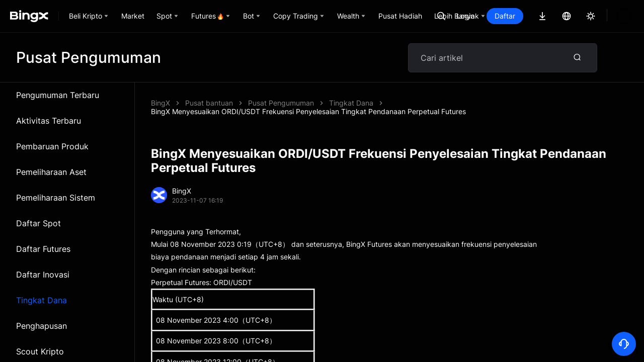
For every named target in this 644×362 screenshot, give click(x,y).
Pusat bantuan (209, 103)
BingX (160, 103)
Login (500, 16)
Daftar (539, 16)
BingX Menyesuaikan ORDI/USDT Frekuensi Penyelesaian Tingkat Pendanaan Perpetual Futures (406, 103)
